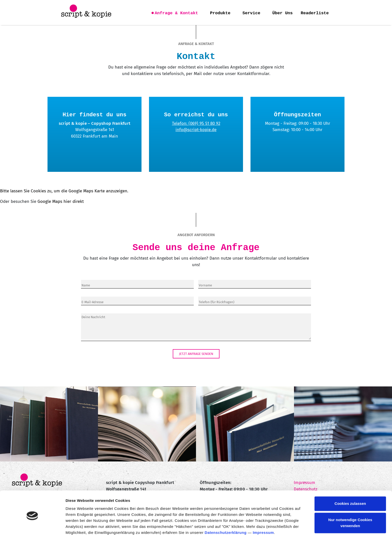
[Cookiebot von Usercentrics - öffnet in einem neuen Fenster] (32, 525)
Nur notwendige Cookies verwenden (350, 502)
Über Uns (282, 13)
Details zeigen (78, 525)
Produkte (220, 13)
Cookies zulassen (350, 482)
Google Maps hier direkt (61, 201)
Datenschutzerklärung (226, 511)
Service (251, 13)
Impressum (263, 511)
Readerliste (315, 13)
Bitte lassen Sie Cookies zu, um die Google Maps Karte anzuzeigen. (64, 191)
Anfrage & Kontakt (176, 13)
